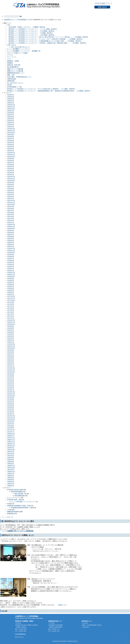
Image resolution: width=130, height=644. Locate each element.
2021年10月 (11, 205)
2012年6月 (11, 426)
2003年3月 (11, 448)
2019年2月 (11, 268)
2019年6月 (11, 260)
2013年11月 (11, 394)
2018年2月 (11, 292)
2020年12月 (11, 224)
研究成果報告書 (19, 496)
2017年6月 (11, 308)
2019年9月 (11, 254)
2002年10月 (11, 450)
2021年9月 (11, 207)
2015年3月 (11, 362)
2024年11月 (11, 131)
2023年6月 (11, 165)
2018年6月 (11, 284)
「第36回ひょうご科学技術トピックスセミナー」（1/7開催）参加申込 (30, 33)
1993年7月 (11, 484)
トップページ (3, 517)
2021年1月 (11, 222)
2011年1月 (11, 432)
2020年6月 (11, 236)
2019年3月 (11, 266)
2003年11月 (11, 446)
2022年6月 (11, 189)
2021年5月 (11, 215)
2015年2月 (11, 364)
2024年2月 (11, 149)
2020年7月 (11, 234)
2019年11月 (11, 250)
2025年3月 (11, 123)
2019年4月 (11, 264)
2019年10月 (11, 252)
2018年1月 (11, 294)
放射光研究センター (59, 12)
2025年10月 (11, 109)
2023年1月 (11, 175)
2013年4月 (11, 408)
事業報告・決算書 (13, 61)
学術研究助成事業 (17, 492)
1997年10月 (11, 468)
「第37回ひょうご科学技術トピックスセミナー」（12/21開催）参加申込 (31, 35)
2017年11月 (11, 298)
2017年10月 (11, 300)
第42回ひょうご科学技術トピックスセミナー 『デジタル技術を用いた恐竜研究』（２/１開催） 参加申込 (41, 89)
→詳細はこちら (62, 605)
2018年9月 (11, 278)
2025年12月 (11, 105)
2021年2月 (11, 220)
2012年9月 (11, 422)
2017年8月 (11, 304)
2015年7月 (11, 354)
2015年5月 (11, 358)
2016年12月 (11, 320)
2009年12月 (11, 434)
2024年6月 (11, 141)
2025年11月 (11, 107)
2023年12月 (11, 153)
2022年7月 (11, 187)
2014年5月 (11, 382)
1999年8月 (11, 462)
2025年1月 (11, 127)
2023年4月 (11, 169)
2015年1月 (11, 366)
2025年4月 (11, 121)
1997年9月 (11, 470)
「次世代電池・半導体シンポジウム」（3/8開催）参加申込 (26, 27)
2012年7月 (11, 424)
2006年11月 (11, 440)
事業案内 (24, 12)
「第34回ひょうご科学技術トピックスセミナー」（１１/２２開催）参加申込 (32, 29)
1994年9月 (11, 480)
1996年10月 (11, 472)
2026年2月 (11, 101)
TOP (16, 12)
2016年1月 (11, 342)
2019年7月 (11, 258)
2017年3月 (11, 314)
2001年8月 (11, 454)
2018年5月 (11, 286)
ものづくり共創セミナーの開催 (17, 53)
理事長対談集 (12, 79)
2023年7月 (11, 163)
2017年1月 (11, 318)
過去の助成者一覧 (20, 494)
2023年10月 (11, 157)
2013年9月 (11, 398)
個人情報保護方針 (13, 67)
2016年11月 (11, 322)
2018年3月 (11, 290)
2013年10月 (11, 396)
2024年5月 (11, 143)
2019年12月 (11, 248)
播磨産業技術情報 (13, 512)
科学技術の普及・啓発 (14, 500)
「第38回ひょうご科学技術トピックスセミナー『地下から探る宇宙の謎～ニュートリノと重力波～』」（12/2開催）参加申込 (48, 37)
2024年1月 (11, 151)
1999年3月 (11, 464)
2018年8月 (11, 280)
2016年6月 (11, 332)
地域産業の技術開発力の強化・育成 (19, 506)
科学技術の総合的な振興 (15, 490)
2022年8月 (11, 185)
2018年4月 (11, 288)
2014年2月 (11, 388)
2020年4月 (11, 240)
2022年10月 (11, 181)
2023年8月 (11, 161)
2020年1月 (11, 246)
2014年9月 (11, 374)
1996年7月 (11, 474)
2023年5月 (11, 167)
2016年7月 (11, 330)
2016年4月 (11, 336)
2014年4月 (11, 384)
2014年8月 (11, 376)
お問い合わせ (12, 45)
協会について (81, 12)
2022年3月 (11, 195)
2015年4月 (11, 360)
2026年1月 (11, 103)
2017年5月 (11, 310)
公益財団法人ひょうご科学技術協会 (37, 5)
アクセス (92, 12)
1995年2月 (11, 478)
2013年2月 (11, 412)
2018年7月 (11, 282)
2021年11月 (11, 203)
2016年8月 (11, 328)
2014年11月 (11, 370)
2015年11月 (11, 346)
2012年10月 (11, 420)
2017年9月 (11, 302)
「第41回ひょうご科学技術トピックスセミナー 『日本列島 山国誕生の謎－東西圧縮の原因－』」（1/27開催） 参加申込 (47, 43)
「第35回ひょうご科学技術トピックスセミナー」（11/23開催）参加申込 (31, 31)
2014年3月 (11, 386)
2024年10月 (11, 133)
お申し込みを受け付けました (20, 47)
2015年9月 (11, 350)
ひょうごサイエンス (14, 498)
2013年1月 (11, 414)
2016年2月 (11, 340)
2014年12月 (11, 368)
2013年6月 (11, 404)
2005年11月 (11, 442)
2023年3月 (11, 171)
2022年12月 (11, 177)
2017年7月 (11, 306)
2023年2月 (11, 173)
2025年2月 (11, 125)
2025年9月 (11, 111)
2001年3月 (11, 456)
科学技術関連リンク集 (14, 87)
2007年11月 (11, 438)
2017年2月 (11, 316)
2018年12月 (11, 272)
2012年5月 (11, 428)
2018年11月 (11, 274)
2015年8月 (11, 352)
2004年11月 (11, 444)
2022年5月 (11, 191)
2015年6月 (11, 356)
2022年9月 (11, 183)
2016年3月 (11, 338)
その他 (9, 510)
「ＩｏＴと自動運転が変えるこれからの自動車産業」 (17, 531)
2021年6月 (11, 213)
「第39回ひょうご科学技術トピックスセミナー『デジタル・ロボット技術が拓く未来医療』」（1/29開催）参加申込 (45, 39)
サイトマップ (12, 57)
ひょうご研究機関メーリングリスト (19, 49)
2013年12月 (11, 392)
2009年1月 (11, 436)
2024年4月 (11, 145)
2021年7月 (11, 211)
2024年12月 (11, 129)
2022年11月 (11, 179)
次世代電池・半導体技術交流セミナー (19, 77)
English (101, 12)
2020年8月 (11, 232)
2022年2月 (11, 197)
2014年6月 (11, 380)
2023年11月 (11, 155)
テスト (9, 59)
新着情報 (10, 514)
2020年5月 (11, 238)
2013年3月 (11, 410)
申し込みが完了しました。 (16, 83)
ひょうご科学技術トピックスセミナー (23, 502)
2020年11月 (11, 226)
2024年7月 (11, 139)
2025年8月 (11, 113)
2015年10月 (11, 348)
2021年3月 (11, 218)
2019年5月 (11, 262)
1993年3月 (11, 486)
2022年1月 (11, 199)
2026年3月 (11, 99)
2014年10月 (11, 372)
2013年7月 (11, 402)
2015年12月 (11, 344)
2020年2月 (11, 244)
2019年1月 (11, 270)
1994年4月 (11, 482)
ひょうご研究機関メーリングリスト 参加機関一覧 (24, 51)
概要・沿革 (11, 75)
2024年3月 (11, 147)
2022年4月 (11, 193)
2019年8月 (11, 256)
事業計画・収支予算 (14, 65)
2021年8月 (11, 209)
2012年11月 (11, 418)
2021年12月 (11, 201)
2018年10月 (11, 276)
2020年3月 (11, 242)
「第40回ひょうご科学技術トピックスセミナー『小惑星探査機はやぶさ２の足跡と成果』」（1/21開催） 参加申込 (44, 41)
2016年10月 (11, 324)
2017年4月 (11, 312)
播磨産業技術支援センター (40, 12)
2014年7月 (11, 378)
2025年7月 (11, 115)
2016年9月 (11, 326)
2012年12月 (11, 416)
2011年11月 (11, 430)
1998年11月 (11, 466)
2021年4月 (11, 216)
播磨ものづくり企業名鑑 (15, 69)
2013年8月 (11, 400)
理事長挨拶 (11, 81)
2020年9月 (11, 230)
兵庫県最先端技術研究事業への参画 (22, 508)
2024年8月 (11, 137)
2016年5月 (11, 334)
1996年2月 (11, 476)
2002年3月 (11, 452)
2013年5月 (11, 406)
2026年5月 (11, 95)
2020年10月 (11, 228)
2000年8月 (11, 458)
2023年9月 (11, 159)
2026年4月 (11, 97)
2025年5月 (11, 119)
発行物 (71, 12)
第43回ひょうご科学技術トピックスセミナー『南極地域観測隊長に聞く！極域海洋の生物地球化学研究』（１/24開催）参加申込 (49, 91)
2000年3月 (11, 460)
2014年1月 (11, 390)
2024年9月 (11, 135)
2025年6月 (11, 117)
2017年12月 (11, 296)
